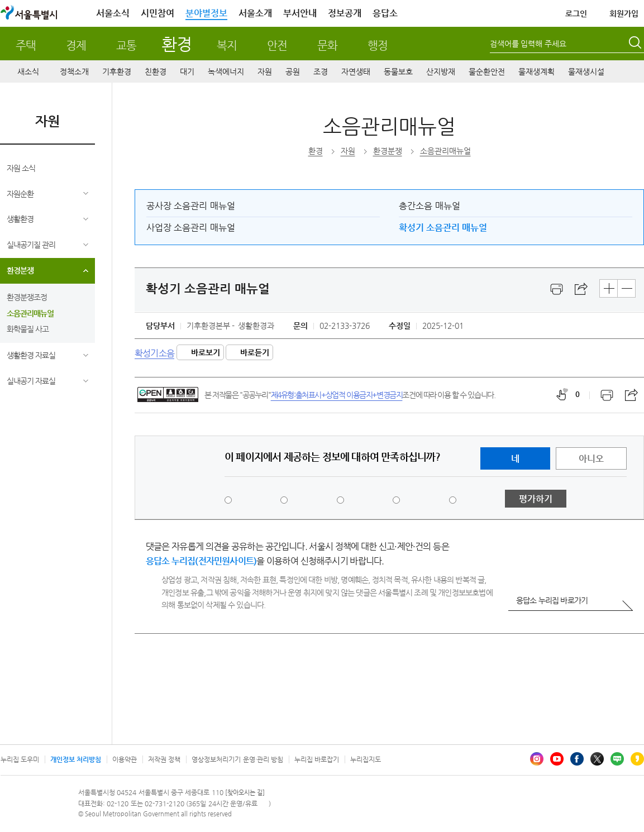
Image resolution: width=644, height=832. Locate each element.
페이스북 (577, 759)
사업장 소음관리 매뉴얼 (191, 228)
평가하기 (536, 499)
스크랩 (581, 289)
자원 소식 (21, 168)
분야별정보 (206, 13)
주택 (26, 46)
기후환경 (117, 71)
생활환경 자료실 (31, 355)
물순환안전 (487, 71)
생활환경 (20, 219)
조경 (321, 71)
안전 (277, 46)
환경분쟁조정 (27, 297)
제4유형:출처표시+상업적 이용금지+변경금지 (337, 395)
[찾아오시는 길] (245, 793)
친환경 (156, 71)
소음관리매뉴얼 (30, 313)
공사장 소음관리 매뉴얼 (191, 206)
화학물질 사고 (28, 329)
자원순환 (20, 194)
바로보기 (206, 352)
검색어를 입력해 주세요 (528, 44)
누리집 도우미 (20, 759)
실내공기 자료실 (31, 381)
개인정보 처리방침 (76, 759)
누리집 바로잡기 (317, 759)
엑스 (597, 759)
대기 (187, 71)
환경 (176, 44)
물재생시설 (586, 71)
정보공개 (345, 13)
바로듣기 (255, 352)
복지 (227, 46)
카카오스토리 (637, 759)
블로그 (617, 759)
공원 (293, 71)
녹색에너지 (226, 71)
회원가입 (624, 13)
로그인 (576, 13)
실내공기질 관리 (31, 245)
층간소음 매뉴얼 (429, 206)
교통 (126, 46)
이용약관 (125, 759)
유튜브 (557, 759)
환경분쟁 (20, 270)
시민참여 (158, 13)
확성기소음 (154, 353)
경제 (76, 46)
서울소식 (113, 13)
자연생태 (356, 71)
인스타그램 (537, 759)
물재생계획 (536, 71)
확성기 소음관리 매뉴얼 (443, 228)
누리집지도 (366, 759)
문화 (327, 46)
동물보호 (398, 71)
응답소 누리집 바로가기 (552, 600)
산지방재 (441, 71)
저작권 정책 (164, 759)
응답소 (385, 13)
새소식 (28, 71)
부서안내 (300, 13)
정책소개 (74, 71)
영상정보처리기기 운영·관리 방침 (237, 759)
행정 (378, 46)
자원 (265, 71)
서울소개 (255, 13)
